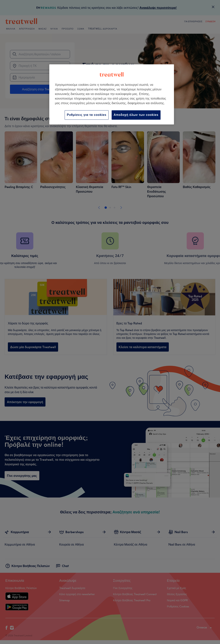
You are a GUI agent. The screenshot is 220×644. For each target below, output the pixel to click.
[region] (112, 94)
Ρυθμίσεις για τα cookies (87, 115)
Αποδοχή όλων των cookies (136, 115)
